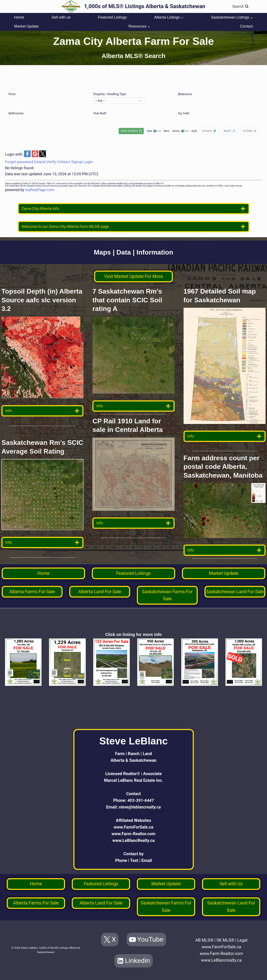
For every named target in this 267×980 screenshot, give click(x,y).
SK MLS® (225, 940)
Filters (248, 131)
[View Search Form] (241, 7)
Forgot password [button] (19, 162)
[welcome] (134, 227)
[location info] (134, 209)
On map (207, 131)
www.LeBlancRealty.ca (134, 840)
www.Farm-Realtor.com (134, 834)
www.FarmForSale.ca (133, 827)
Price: (12, 94)
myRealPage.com (40, 190)
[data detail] (42, 411)
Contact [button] (64, 162)
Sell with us (61, 17)
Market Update (26, 26)
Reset (228, 131)
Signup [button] (77, 162)
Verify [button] (51, 162)
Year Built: (100, 113)
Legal (242, 940)
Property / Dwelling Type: (110, 94)
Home (19, 17)
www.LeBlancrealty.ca (221, 960)
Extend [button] (40, 162)
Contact (246, 26)
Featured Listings (112, 17)
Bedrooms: (185, 94)
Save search (129, 131)
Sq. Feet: (184, 113)
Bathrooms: (16, 113)
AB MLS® (204, 940)
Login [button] (88, 162)
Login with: (14, 154)
